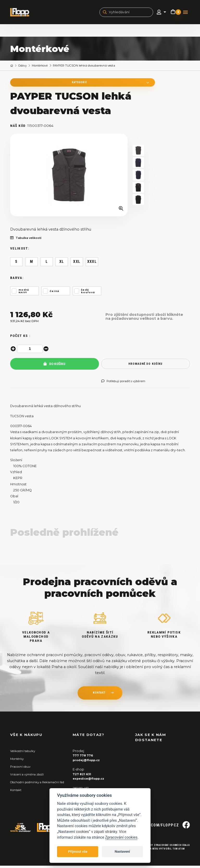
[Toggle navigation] (185, 13)
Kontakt (17, 797)
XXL (77, 264)
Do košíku (54, 366)
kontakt (99, 696)
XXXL (92, 264)
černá (55, 294)
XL (62, 264)
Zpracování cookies (121, 837)
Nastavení (122, 851)
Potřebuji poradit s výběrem (127, 384)
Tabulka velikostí (28, 240)
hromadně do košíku (146, 366)
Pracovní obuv (22, 769)
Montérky (18, 761)
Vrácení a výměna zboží (30, 777)
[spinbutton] (31, 351)
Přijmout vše (78, 851)
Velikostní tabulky (24, 753)
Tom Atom (177, 851)
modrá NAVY (24, 294)
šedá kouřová (88, 294)
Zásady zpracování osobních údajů (163, 847)
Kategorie (44, 84)
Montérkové (42, 67)
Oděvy (24, 67)
